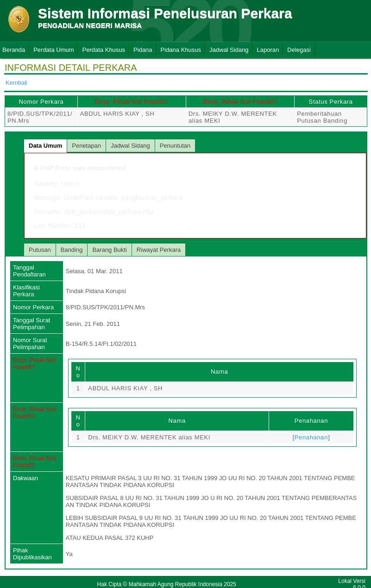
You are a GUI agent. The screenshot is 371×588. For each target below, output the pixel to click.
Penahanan (311, 437)
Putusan (40, 250)
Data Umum (45, 146)
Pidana (143, 50)
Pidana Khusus (181, 50)
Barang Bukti (109, 250)
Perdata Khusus (104, 50)
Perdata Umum (53, 50)
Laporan (268, 50)
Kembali (16, 83)
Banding (72, 250)
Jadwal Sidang (229, 50)
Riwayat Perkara (159, 250)
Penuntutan (175, 146)
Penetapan (86, 146)
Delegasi (299, 50)
